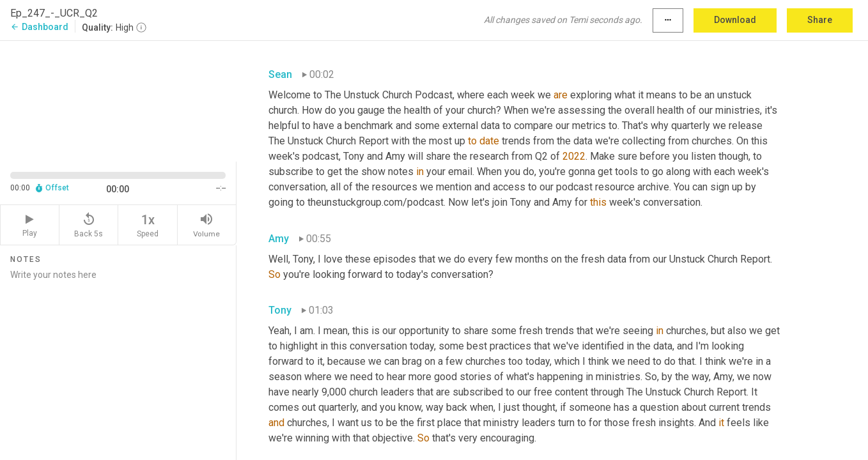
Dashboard (39, 27)
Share (820, 20)
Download (735, 20)
